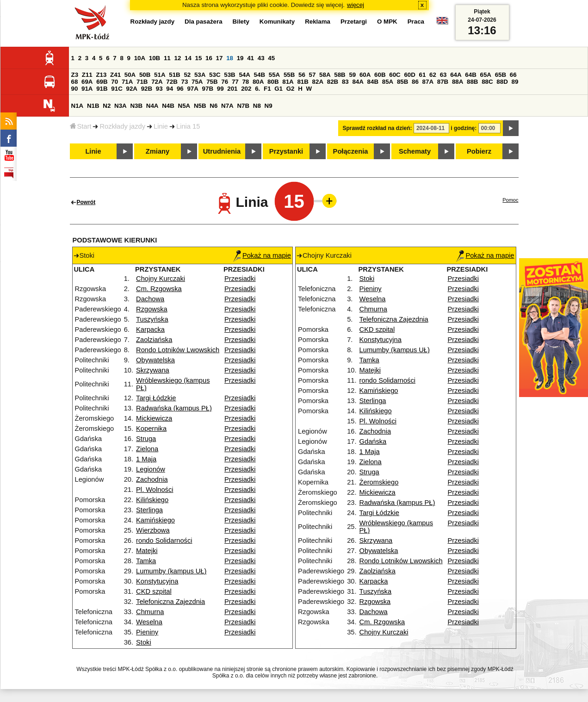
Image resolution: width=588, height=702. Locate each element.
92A (132, 89)
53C (215, 75)
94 (170, 89)
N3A (121, 106)
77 (235, 82)
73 (185, 82)
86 (415, 82)
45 (271, 58)
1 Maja (146, 459)
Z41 (115, 75)
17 (220, 58)
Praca (416, 22)
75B (212, 82)
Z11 (87, 75)
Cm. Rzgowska (159, 289)
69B (102, 82)
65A (485, 75)
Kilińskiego (152, 500)
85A (388, 82)
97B (208, 89)
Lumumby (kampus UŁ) (171, 571)
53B (229, 75)
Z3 (75, 75)
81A (288, 82)
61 (423, 75)
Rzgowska (152, 309)
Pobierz (479, 151)
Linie (161, 126)
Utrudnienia (222, 151)
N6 (214, 106)
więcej (356, 5)
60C (395, 75)
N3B (136, 106)
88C (487, 82)
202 (246, 89)
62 (433, 75)
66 (513, 75)
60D (409, 75)
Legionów (151, 469)
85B (402, 82)
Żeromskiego (379, 482)
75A (197, 82)
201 (232, 89)
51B (174, 75)
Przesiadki (240, 279)
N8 (257, 106)
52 (187, 75)
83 (345, 82)
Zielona (147, 449)
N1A (77, 106)
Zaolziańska (154, 340)
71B (142, 82)
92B (147, 89)
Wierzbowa (153, 530)
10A (140, 58)
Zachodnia (152, 479)
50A (130, 75)
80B (273, 82)
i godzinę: (464, 128)
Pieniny (147, 632)
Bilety (241, 22)
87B (443, 82)
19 (240, 58)
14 (188, 58)
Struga (146, 439)
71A (127, 82)
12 (177, 58)
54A (244, 75)
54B (260, 75)
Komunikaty (277, 22)
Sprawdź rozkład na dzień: (378, 128)
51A (160, 75)
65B (501, 75)
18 (230, 58)
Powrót (86, 202)
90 (75, 89)
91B (102, 89)
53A (200, 75)
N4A (152, 106)
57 (313, 75)
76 (225, 82)
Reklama (318, 22)
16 (209, 58)
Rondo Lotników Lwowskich (178, 350)
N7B (243, 106)
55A (274, 75)
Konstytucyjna (157, 581)
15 (199, 58)
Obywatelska (155, 360)
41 (251, 58)
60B (380, 75)
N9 (269, 106)
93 (159, 89)
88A (458, 82)
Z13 (101, 75)
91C (117, 89)
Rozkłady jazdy (122, 126)
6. (257, 89)
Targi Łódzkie (156, 398)
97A (192, 89)
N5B (200, 106)
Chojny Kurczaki (161, 279)
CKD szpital (154, 591)
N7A (227, 106)
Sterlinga (149, 510)
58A (325, 75)
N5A (184, 106)
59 (352, 75)
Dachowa (150, 299)
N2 (107, 106)
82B (333, 82)
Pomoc (510, 200)
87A (428, 82)
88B (472, 82)
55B (289, 75)
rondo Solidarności (164, 540)
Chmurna (150, 612)
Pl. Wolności (155, 490)
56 (302, 75)
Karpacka (150, 329)
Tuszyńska (152, 319)
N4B (168, 106)
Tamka (146, 561)
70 (115, 82)
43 (261, 58)
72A (157, 82)
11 (167, 58)
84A (358, 82)
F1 (267, 89)
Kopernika (151, 429)
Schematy (415, 151)
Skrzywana (153, 370)
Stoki (144, 642)
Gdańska (373, 441)
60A (365, 75)
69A (87, 82)
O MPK (387, 22)
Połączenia (351, 151)
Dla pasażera (204, 22)
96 (180, 89)
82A (318, 82)
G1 (279, 89)
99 (220, 89)
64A (456, 75)
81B (303, 82)
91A (87, 89)
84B (373, 82)
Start (81, 126)
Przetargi (354, 22)
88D (502, 82)
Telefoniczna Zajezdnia (170, 602)
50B (145, 75)
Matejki (147, 551)
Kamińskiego (155, 520)
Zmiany (158, 151)
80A (258, 82)
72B (172, 82)
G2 (291, 89)
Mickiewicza (154, 418)
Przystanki (286, 151)
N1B (93, 106)
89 (515, 82)
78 (245, 82)
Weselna (149, 622)
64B (470, 75)
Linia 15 (188, 126)
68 (75, 82)
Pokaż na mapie (262, 255)
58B (340, 75)
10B (155, 58)
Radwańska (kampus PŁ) (174, 408)
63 (443, 75)
